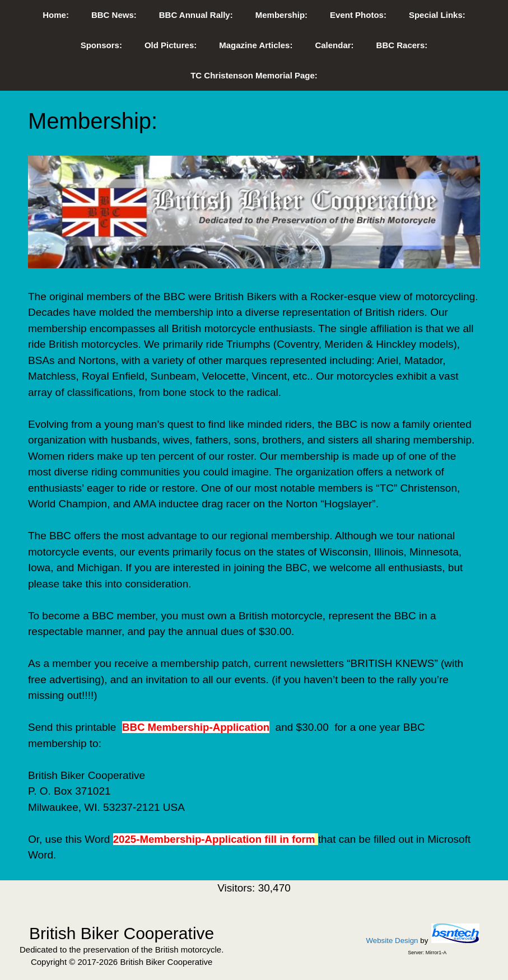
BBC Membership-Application (196, 727)
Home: (56, 15)
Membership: (281, 15)
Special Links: (437, 15)
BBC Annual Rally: (196, 15)
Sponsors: (101, 45)
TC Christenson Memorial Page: (254, 75)
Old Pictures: (171, 45)
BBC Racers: (402, 45)
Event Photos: (358, 15)
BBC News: (114, 15)
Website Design (392, 941)
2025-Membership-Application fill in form (214, 839)
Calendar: (334, 45)
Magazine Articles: (256, 45)
